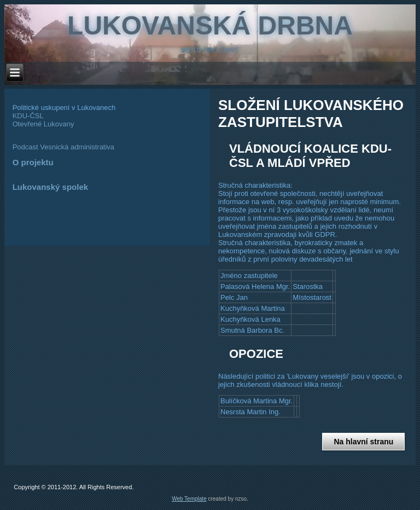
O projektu (33, 162)
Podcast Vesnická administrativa (63, 147)
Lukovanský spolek (50, 187)
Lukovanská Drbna (210, 25)
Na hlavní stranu (363, 442)
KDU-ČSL (28, 116)
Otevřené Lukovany (43, 124)
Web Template (189, 499)
